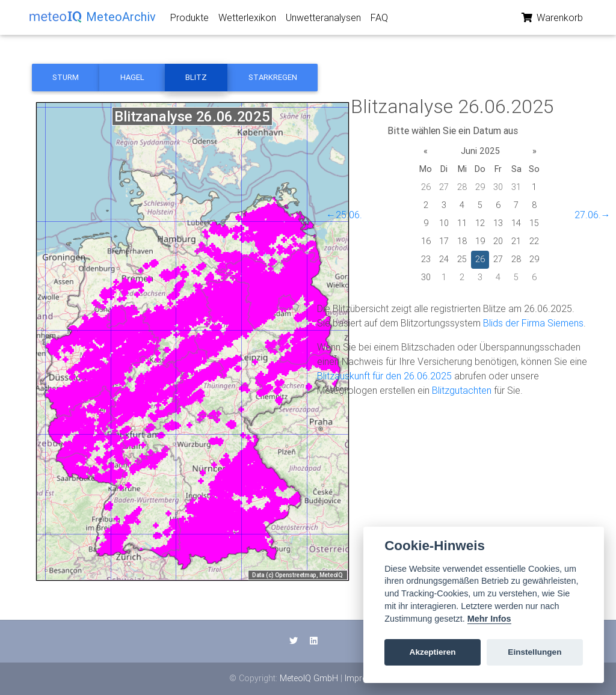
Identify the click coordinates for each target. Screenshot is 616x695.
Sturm (66, 77)
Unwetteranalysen (323, 20)
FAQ (379, 20)
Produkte (189, 20)
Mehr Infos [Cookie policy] (489, 619)
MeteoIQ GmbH (309, 678)
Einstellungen (534, 652)
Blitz (196, 77)
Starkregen (273, 77)
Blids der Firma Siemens (533, 323)
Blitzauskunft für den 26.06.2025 (384, 376)
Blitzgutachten (462, 390)
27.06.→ (593, 215)
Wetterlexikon (247, 20)
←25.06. (344, 215)
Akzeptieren (433, 652)
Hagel (132, 77)
